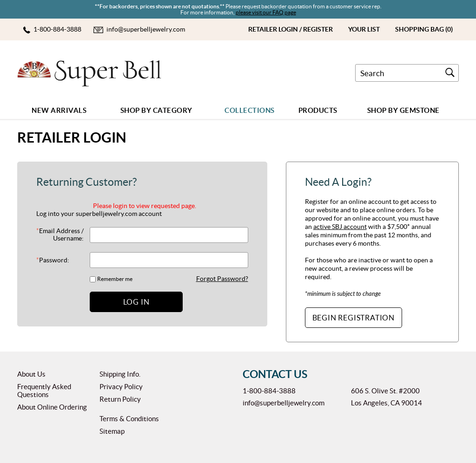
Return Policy (120, 399)
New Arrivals (59, 110)
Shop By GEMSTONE (403, 110)
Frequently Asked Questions (44, 391)
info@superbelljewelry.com (284, 403)
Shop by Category (156, 110)
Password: (53, 260)
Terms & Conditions (129, 419)
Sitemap (112, 431)
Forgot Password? (222, 279)
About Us (31, 374)
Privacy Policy (121, 387)
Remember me (115, 279)
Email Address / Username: (60, 235)
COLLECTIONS (250, 110)
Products (318, 110)
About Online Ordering (52, 407)
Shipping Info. (120, 374)
